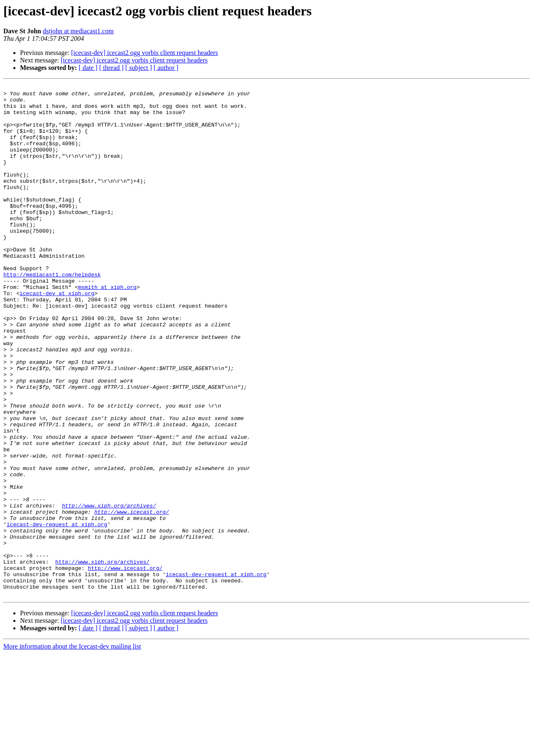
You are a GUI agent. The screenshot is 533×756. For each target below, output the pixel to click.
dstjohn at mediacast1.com (78, 31)
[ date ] (88, 68)
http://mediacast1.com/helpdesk (52, 313)
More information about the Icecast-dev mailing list (72, 749)
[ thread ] (111, 68)
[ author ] (166, 68)
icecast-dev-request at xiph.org (57, 613)
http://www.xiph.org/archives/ (109, 590)
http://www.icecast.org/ (131, 598)
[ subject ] (139, 68)
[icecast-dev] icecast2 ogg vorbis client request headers (145, 53)
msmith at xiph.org (107, 328)
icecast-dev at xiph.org (57, 336)
